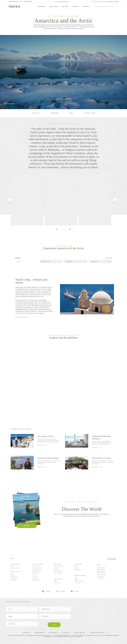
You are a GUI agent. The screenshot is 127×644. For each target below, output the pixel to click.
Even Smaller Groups (37, 568)
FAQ (98, 566)
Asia (12, 570)
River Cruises (35, 577)
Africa (12, 566)
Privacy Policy (66, 633)
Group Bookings (100, 570)
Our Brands (75, 6)
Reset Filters (109, 258)
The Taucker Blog (58, 573)
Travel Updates (100, 578)
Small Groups (35, 578)
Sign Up (117, 2)
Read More (42, 445)
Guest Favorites (36, 573)
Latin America (14, 578)
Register (76, 568)
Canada (12, 573)
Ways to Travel (54, 6)
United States (14, 580)
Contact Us (99, 564)
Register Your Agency (79, 581)
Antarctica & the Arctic (15, 568)
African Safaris (35, 566)
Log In (112, 2)
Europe (12, 575)
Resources (86, 6)
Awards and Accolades (59, 566)
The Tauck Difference (59, 571)
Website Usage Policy (80, 633)
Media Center (57, 583)
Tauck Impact (57, 570)
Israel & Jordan (14, 577)
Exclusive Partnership (37, 570)
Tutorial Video (77, 570)
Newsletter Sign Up (101, 571)
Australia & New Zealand (16, 571)
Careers (56, 581)
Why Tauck (65, 6)
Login (76, 566)
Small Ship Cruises (36, 580)
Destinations (42, 6)
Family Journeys (36, 571)
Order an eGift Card (101, 573)
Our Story (56, 568)
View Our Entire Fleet (23, 317)
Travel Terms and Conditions (97, 633)
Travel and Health (101, 577)
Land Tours (34, 575)
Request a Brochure (101, 575)
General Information (101, 568)
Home (12, 558)
